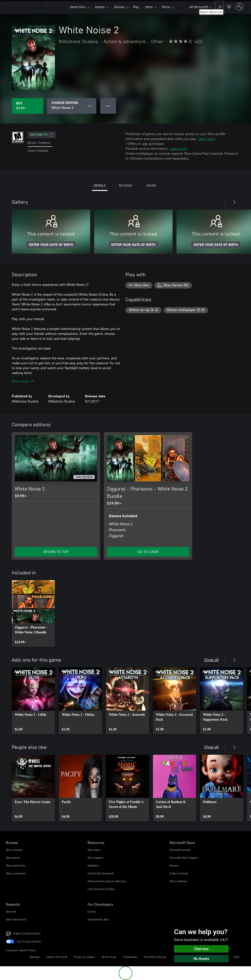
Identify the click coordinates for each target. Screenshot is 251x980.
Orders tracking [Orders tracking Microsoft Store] (179, 873)
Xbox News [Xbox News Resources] (94, 850)
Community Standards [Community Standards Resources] (101, 873)
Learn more (207, 139)
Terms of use (109, 957)
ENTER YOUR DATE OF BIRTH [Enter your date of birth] (51, 245)
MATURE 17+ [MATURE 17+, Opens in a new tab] (42, 135)
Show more (23, 381)
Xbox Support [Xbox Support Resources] (95, 858)
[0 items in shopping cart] (229, 6)
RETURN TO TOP (56, 552)
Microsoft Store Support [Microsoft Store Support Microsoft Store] (184, 858)
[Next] (234, 202)
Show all (211, 660)
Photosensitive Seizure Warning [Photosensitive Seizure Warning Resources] (106, 881)
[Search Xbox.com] (219, 6)
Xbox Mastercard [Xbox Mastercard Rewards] (16, 919)
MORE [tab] (151, 185)
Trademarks (130, 957)
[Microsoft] (23, 7)
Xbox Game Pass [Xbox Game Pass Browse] (16, 865)
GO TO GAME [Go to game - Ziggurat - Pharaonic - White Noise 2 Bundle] (148, 552)
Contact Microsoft (56, 957)
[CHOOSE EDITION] (72, 106)
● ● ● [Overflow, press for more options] (108, 106)
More (166, 7)
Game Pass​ (78, 7)
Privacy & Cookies (84, 957)
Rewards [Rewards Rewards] (11, 911)
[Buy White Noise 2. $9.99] (27, 106)
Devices (119, 7)
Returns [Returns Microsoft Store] (174, 865)
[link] (33, 614)
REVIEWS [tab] (126, 185)
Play (136, 7)
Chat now (201, 949)
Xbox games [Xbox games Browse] (13, 858)
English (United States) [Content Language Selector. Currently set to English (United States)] (27, 933)
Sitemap (34, 957)
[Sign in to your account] (239, 7)
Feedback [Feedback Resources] (93, 865)
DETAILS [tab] (100, 185)
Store (149, 7)
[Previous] (225, 202)
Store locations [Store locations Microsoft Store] (178, 881)
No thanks (201, 959)
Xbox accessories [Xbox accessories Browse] (16, 873)
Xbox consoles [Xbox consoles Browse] (14, 850)
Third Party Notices (155, 957)
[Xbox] (55, 7)
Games (100, 7)
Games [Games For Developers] (92, 911)
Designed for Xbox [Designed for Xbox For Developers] (98, 919)
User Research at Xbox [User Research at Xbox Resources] (101, 889)
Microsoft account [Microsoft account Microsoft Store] (180, 850)
